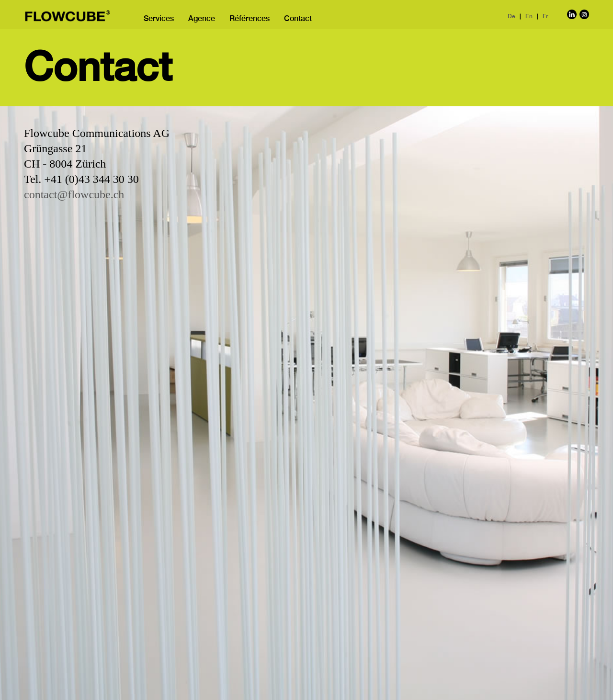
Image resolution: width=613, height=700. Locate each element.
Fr (545, 17)
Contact (298, 19)
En (529, 17)
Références (250, 19)
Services (159, 19)
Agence (202, 19)
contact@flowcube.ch (74, 194)
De (511, 17)
